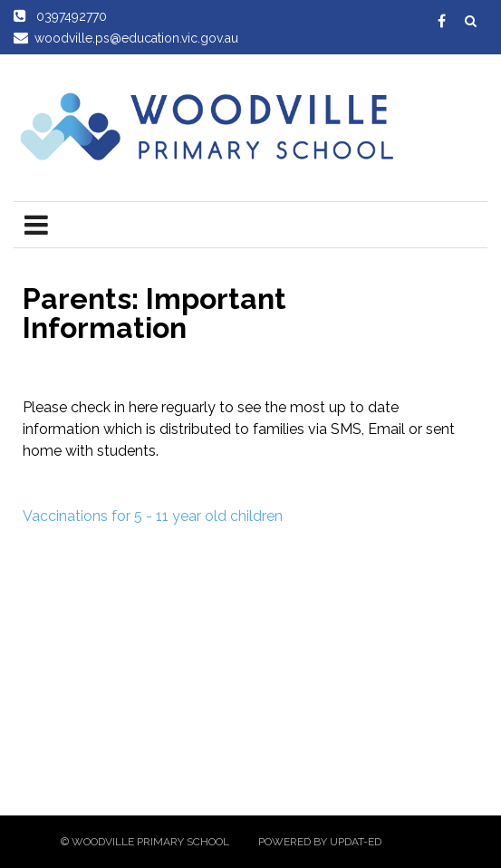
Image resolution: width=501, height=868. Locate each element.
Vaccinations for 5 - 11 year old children (153, 516)
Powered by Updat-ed (320, 842)
